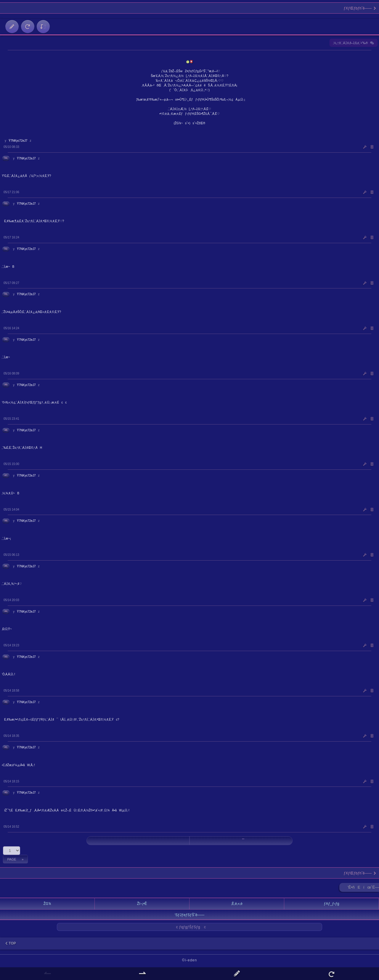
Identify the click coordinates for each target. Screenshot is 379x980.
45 (6, 566)
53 (6, 204)
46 (6, 521)
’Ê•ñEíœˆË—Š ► (363, 888)
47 (6, 475)
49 (6, 385)
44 (6, 611)
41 (6, 747)
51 (6, 294)
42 (6, 702)
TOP (11, 943)
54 (6, 158)
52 (6, 249)
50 (6, 339)
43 (6, 657)
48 (6, 430)
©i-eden (190, 960)
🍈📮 (189, 62)
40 (6, 792)
